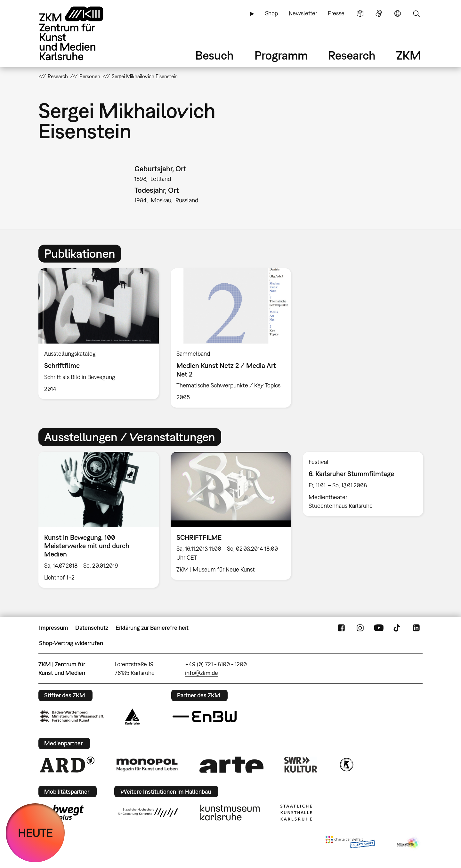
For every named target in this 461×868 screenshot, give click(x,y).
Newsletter (303, 13)
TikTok (398, 628)
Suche (416, 13)
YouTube (379, 628)
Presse (336, 13)
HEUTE (35, 833)
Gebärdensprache (379, 13)
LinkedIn (416, 628)
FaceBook (341, 628)
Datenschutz (92, 628)
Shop (271, 13)
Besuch (214, 55)
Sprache (398, 13)
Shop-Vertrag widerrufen (71, 643)
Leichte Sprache (360, 13)
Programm (281, 55)
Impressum (54, 628)
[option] (99, 334)
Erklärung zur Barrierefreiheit (152, 628)
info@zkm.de (202, 673)
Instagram (360, 628)
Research (352, 55)
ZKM (408, 55)
